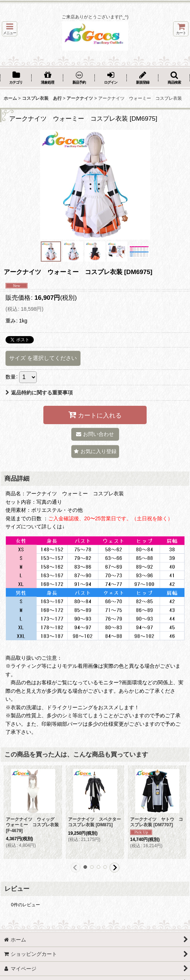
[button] (10, 29)
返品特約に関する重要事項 (39, 393)
